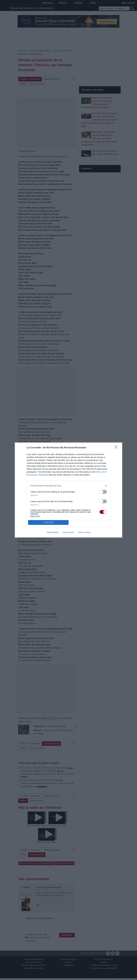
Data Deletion (53, 532)
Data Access (68, 532)
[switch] (103, 492)
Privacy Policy (84, 532)
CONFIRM (48, 523)
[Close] (117, 448)
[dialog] (68, 490)
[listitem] (68, 486)
